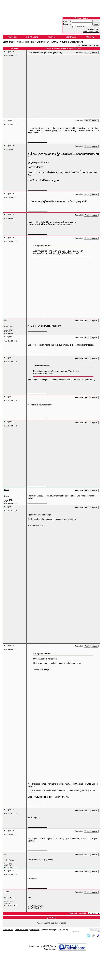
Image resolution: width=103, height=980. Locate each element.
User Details (71, 37)
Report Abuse (50, 949)
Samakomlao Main (25, 42)
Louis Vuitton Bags (35, 908)
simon (6, 891)
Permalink (79, 52)
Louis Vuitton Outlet (35, 906)
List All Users (32, 37)
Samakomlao (9, 42)
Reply (97, 45)
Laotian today (43, 42)
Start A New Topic (85, 45)
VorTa (6, 490)
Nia (5, 320)
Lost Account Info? (91, 32)
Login (96, 24)
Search (51, 37)
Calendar (90, 37)
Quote (95, 52)
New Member (94, 29)
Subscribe (95, 929)
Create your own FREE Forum (42, 946)
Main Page (13, 37)
